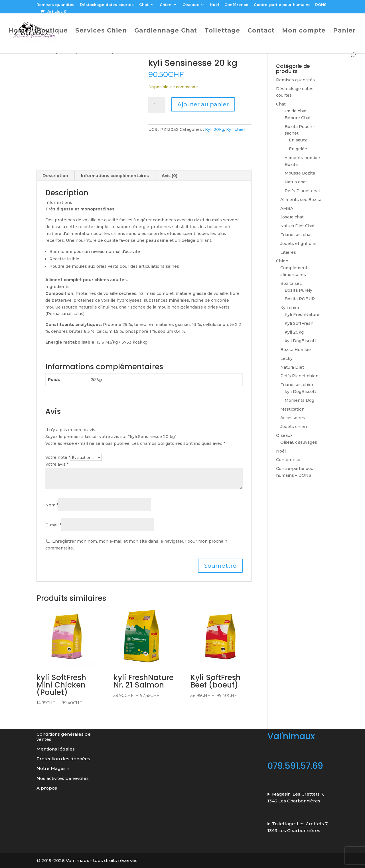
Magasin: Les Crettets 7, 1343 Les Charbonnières (296, 797)
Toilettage (222, 31)
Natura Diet (292, 367)
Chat (144, 5)
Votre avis (57, 464)
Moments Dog (299, 400)
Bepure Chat (298, 118)
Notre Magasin (53, 768)
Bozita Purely (298, 290)
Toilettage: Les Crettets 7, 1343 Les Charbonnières (298, 827)
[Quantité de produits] (157, 105)
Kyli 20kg (215, 129)
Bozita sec (291, 283)
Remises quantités (55, 5)
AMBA (287, 208)
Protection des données (64, 759)
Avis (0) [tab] (170, 176)
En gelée (298, 149)
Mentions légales (56, 749)
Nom (52, 505)
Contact (261, 31)
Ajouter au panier (203, 104)
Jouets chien (294, 427)
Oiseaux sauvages (299, 442)
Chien (166, 5)
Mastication (292, 409)
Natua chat (296, 182)
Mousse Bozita (300, 173)
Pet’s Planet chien (299, 376)
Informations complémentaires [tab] (115, 176)
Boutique (52, 31)
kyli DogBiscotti (301, 341)
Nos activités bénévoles (63, 778)
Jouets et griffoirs (298, 244)
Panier (344, 31)
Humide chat (294, 111)
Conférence (236, 5)
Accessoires (293, 418)
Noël (214, 5)
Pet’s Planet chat (302, 191)
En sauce (298, 140)
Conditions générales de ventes (64, 737)
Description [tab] (55, 176)
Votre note (58, 457)
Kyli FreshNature (302, 315)
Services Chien (101, 31)
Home (19, 31)
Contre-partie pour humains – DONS (290, 5)
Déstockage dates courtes (107, 5)
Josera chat (292, 217)
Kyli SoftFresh (299, 323)
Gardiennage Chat (166, 31)
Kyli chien (236, 129)
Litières (288, 252)
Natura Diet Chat (298, 226)
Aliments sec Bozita (301, 200)
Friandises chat (296, 235)
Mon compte (304, 31)
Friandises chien (297, 385)
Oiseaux (191, 5)
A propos (47, 788)
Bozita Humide (296, 350)
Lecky (286, 358)
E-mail (53, 525)
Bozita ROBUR (300, 299)
